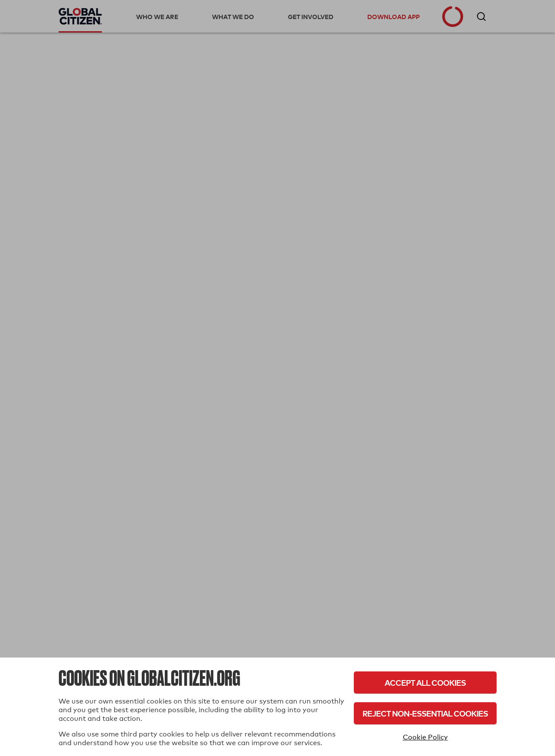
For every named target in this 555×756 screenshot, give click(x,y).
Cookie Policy (425, 737)
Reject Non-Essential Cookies (425, 713)
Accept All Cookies (425, 682)
